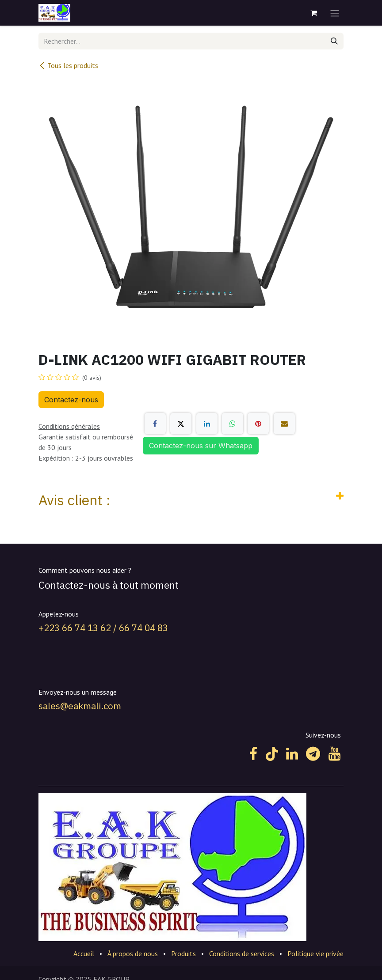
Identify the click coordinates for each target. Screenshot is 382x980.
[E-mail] (284, 424)
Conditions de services (242, 954)
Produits (183, 954)
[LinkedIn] (207, 424)
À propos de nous (133, 954)
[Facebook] (155, 424)
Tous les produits (68, 65)
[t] (313, 754)
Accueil (84, 954)
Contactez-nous (71, 400)
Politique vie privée (315, 954)
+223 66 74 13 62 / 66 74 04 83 (103, 628)
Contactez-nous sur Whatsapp (201, 446)
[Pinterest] (258, 424)
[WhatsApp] (233, 424)
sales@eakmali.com (80, 706)
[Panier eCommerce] (313, 13)
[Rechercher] (334, 41)
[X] (181, 424)
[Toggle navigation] (335, 13)
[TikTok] (272, 754)
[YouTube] (334, 754)
